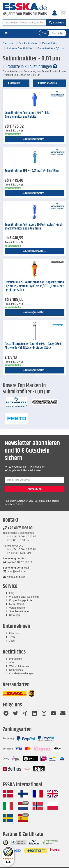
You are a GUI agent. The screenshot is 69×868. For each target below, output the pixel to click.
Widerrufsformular (19, 666)
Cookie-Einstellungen (21, 673)
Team (12, 637)
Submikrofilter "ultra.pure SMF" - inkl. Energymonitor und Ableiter (27, 115)
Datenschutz (16, 670)
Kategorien (13, 83)
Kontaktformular (14, 577)
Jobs (12, 641)
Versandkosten (18, 608)
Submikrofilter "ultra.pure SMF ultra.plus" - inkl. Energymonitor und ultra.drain (33, 227)
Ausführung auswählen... (34, 139)
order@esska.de (14, 571)
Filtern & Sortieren (47, 83)
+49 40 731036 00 (18, 528)
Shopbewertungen (20, 611)
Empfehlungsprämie (21, 600)
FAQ (12, 593)
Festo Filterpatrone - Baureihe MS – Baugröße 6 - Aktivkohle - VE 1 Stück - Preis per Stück (34, 346)
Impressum (16, 659)
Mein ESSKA (17, 604)
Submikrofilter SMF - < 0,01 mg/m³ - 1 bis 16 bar (32, 171)
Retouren (15, 615)
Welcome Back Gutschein (24, 597)
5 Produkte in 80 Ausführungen (30, 67)
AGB (12, 662)
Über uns (14, 633)
